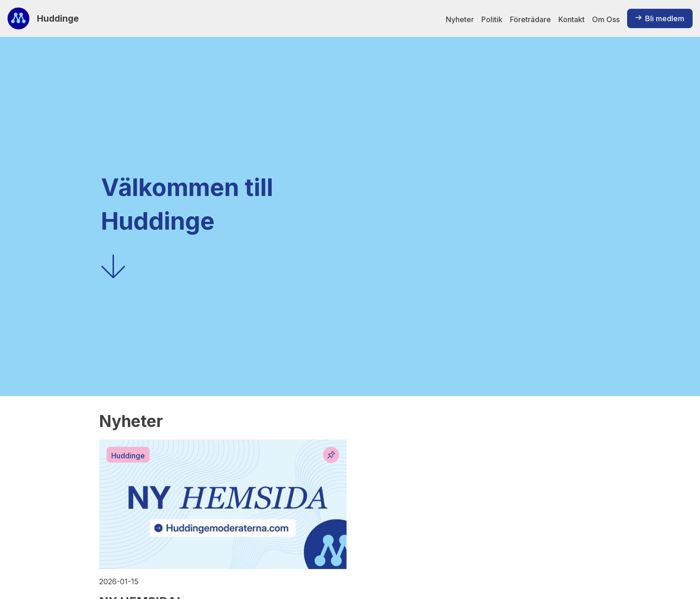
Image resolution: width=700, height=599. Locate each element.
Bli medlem (660, 18)
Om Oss (606, 19)
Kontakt (571, 19)
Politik (492, 19)
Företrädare (530, 19)
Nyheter (460, 19)
